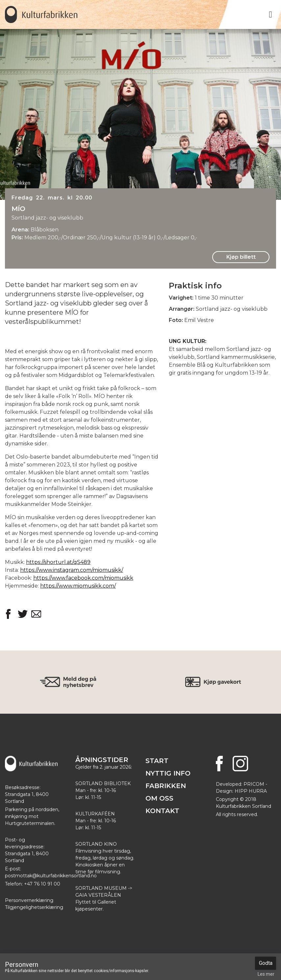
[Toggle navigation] (270, 14)
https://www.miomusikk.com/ (78, 586)
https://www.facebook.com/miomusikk (83, 578)
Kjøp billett (241, 257)
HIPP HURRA (251, 791)
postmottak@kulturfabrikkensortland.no (51, 876)
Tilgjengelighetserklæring (34, 907)
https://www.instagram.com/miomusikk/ (72, 570)
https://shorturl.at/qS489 (58, 562)
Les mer (266, 974)
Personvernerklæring (29, 900)
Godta (266, 963)
